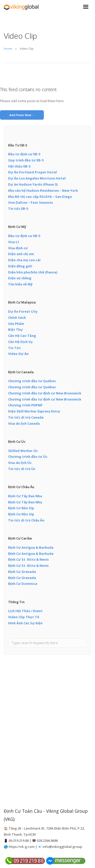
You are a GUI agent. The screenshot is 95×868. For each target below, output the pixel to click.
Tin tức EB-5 (18, 209)
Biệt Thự (15, 329)
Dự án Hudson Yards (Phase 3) (33, 184)
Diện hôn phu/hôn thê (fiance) (33, 272)
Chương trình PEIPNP (25, 405)
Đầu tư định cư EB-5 (24, 154)
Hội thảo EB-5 (19, 166)
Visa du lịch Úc (20, 463)
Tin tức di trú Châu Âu (26, 520)
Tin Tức (14, 348)
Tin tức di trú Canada (26, 417)
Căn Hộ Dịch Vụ (20, 342)
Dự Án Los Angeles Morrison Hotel (37, 178)
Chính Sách (17, 318)
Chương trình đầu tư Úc (28, 457)
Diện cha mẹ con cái (24, 260)
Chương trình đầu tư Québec (32, 381)
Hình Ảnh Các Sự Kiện (25, 623)
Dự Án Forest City (23, 311)
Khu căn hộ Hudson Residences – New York (43, 190)
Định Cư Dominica (23, 584)
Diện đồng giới (20, 266)
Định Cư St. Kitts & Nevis (28, 559)
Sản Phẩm (16, 324)
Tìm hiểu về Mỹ (20, 284)
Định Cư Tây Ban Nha (25, 496)
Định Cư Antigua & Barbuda (31, 547)
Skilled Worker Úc (23, 451)
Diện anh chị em (21, 254)
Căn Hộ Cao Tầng (22, 336)
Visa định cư (18, 248)
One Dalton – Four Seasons (31, 202)
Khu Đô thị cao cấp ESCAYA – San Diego (40, 197)
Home (8, 49)
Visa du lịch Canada (24, 423)
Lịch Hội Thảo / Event (25, 611)
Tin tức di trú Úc (22, 469)
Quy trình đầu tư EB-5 (26, 160)
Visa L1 (14, 242)
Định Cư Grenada (22, 572)
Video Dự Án (18, 354)
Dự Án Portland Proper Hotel (32, 172)
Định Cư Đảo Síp (21, 508)
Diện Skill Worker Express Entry (34, 411)
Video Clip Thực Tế (24, 617)
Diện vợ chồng (20, 278)
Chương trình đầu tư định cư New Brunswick (45, 393)
